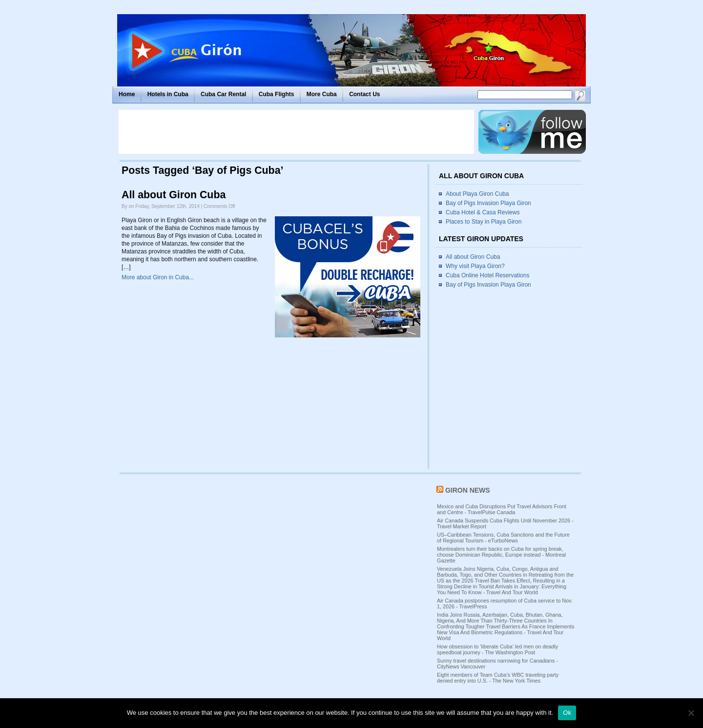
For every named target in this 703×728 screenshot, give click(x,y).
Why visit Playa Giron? (475, 266)
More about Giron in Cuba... (158, 277)
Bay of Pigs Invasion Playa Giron (488, 203)
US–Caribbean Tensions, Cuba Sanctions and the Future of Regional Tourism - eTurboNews (503, 538)
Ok (567, 713)
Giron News (468, 490)
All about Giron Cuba (174, 195)
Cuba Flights (277, 94)
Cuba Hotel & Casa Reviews (483, 212)
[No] (691, 713)
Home (127, 94)
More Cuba (322, 94)
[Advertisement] (296, 132)
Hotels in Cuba (168, 94)
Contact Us (364, 94)
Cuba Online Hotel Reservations (487, 275)
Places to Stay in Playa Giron (484, 222)
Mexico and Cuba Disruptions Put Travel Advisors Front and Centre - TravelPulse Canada (502, 509)
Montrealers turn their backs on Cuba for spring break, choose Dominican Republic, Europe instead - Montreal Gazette (501, 555)
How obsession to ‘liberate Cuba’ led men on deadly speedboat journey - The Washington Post (497, 649)
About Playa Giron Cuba (477, 194)
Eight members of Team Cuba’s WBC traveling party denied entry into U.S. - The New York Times (498, 678)
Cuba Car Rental (223, 94)
